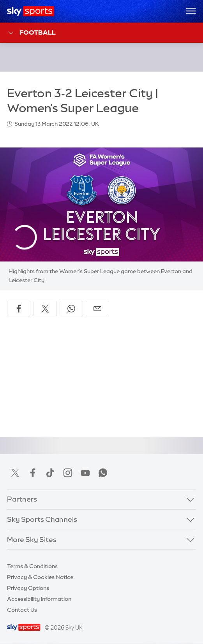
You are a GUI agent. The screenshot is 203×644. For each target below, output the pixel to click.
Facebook (33, 473)
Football (31, 33)
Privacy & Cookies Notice (40, 577)
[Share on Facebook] (19, 309)
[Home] (31, 11)
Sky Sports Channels (42, 519)
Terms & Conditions (32, 566)
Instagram (68, 473)
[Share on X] (45, 309)
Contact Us (22, 610)
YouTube (85, 473)
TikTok (50, 473)
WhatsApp (103, 473)
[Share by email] (97, 309)
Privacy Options (28, 588)
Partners (22, 499)
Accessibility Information (39, 599)
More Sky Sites (32, 540)
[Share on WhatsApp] (71, 309)
